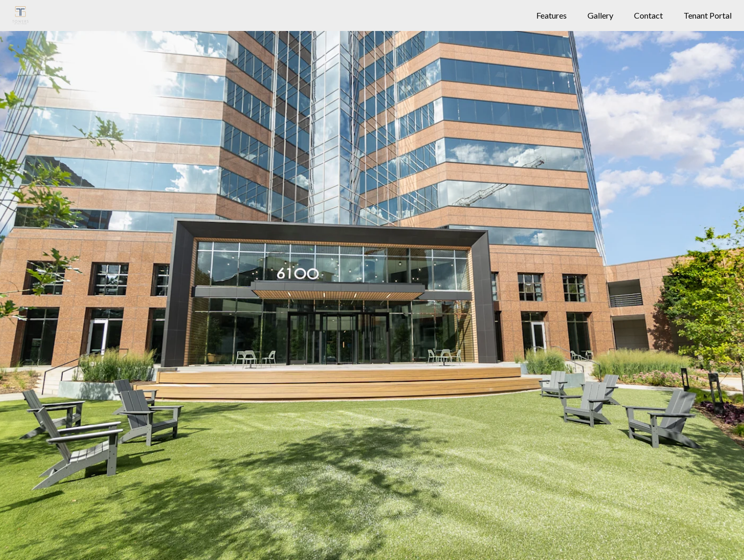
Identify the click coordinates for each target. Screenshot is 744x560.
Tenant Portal (708, 15)
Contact (648, 15)
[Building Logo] (20, 15)
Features (552, 15)
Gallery (600, 15)
